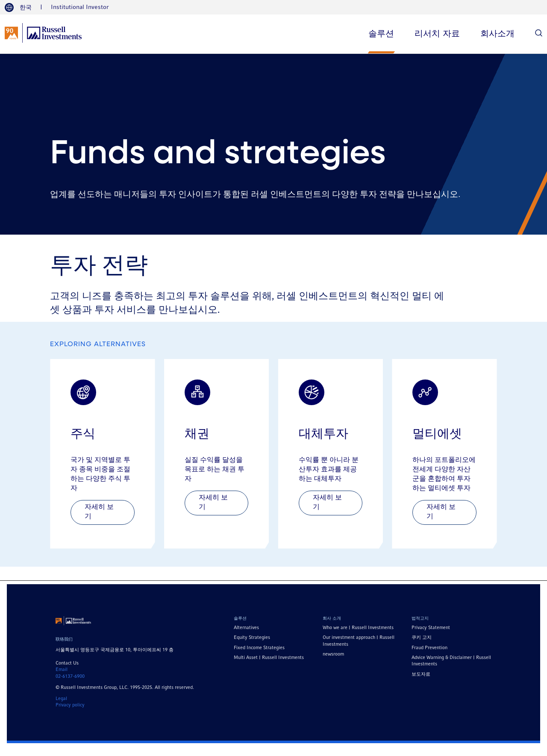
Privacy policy (70, 705)
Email (62, 670)
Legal (61, 699)
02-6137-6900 (70, 677)
